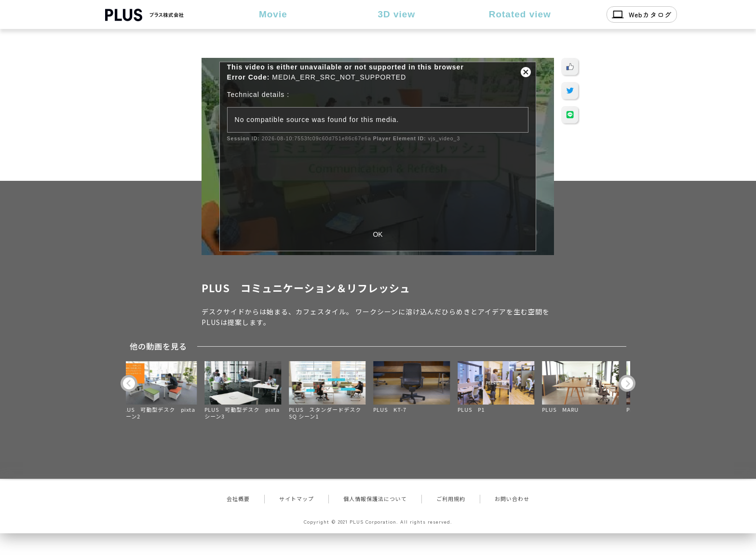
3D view (396, 14)
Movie (273, 14)
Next (627, 383)
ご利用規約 (451, 499)
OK (378, 234)
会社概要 (238, 499)
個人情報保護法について (375, 499)
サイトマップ (297, 499)
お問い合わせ (512, 499)
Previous (129, 383)
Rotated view (520, 14)
